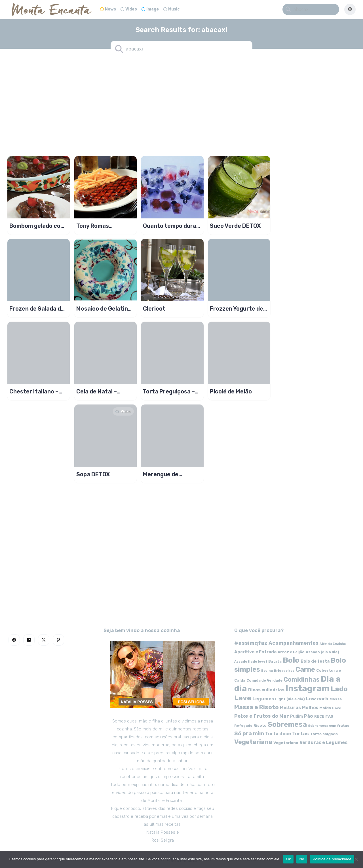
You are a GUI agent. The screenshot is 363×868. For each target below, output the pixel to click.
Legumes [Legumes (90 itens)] (263, 699)
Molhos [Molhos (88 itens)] (310, 708)
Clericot (154, 309)
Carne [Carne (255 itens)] (305, 669)
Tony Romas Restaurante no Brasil (98, 226)
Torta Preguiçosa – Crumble (169, 391)
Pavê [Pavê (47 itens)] (337, 708)
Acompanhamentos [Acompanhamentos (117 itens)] (294, 643)
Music (172, 9)
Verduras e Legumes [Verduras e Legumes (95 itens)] (323, 742)
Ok (288, 859)
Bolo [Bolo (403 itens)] (291, 660)
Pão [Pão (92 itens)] (309, 716)
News (108, 9)
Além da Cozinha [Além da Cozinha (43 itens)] (333, 644)
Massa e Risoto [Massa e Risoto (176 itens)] (257, 707)
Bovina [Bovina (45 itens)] (267, 671)
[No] (356, 859)
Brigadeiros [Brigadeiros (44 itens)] (284, 671)
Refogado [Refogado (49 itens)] (243, 726)
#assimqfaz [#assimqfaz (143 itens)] (251, 643)
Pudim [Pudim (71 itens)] (296, 716)
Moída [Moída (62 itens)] (325, 708)
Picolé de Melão (231, 391)
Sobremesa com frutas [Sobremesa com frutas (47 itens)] (329, 726)
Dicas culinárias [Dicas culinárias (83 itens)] (266, 690)
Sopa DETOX (93, 474)
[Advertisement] (181, 102)
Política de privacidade (332, 859)
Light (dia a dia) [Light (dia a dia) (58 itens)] (290, 699)
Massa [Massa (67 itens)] (336, 699)
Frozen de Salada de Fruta (37, 309)
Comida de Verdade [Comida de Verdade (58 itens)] (264, 680)
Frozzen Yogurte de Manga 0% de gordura (237, 309)
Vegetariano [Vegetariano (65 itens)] (286, 743)
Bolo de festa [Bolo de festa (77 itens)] (315, 661)
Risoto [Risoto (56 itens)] (260, 725)
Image (150, 9)
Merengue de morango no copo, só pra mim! (171, 474)
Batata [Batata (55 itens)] (275, 661)
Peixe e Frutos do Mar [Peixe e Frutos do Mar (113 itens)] (262, 716)
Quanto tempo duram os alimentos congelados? (172, 226)
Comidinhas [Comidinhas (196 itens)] (302, 680)
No (302, 859)
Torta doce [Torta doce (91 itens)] (278, 734)
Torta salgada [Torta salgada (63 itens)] (324, 734)
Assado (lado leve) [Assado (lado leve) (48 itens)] (251, 661)
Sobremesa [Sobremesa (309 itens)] (287, 724)
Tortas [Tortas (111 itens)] (300, 734)
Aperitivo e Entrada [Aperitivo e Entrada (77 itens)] (255, 652)
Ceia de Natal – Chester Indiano (98, 391)
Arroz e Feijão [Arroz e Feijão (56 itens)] (291, 652)
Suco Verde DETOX (235, 226)
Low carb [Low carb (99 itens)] (317, 699)
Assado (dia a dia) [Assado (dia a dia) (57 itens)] (322, 652)
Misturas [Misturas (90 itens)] (290, 708)
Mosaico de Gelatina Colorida (104, 309)
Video (129, 9)
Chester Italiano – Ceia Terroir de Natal (38, 391)
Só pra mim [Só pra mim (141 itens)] (249, 733)
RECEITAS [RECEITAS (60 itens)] (324, 716)
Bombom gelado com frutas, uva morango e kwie (38, 226)
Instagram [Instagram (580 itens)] (308, 688)
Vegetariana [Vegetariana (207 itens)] (253, 742)
